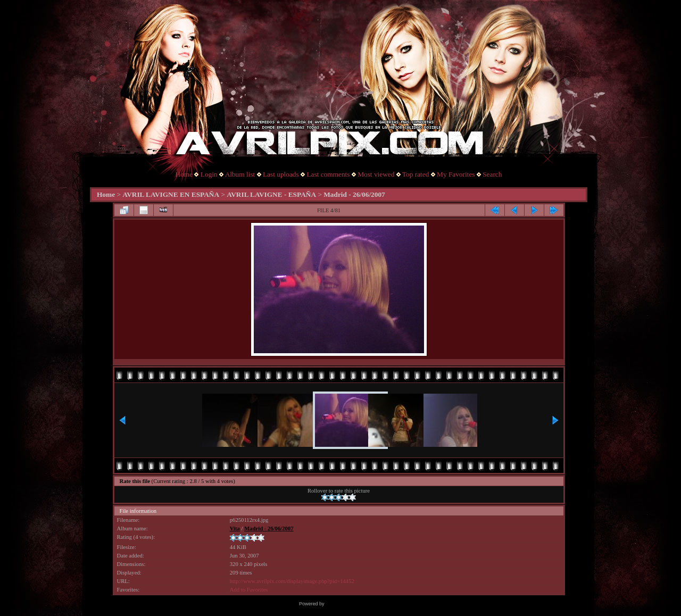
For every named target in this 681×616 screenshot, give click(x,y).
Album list (240, 174)
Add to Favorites (249, 590)
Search (492, 174)
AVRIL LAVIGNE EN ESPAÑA (171, 194)
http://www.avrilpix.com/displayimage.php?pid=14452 (292, 581)
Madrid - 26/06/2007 (354, 194)
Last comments (328, 174)
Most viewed (376, 174)
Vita (235, 528)
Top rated (416, 174)
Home (184, 174)
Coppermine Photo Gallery (354, 604)
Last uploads (281, 174)
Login (209, 174)
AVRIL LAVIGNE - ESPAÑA (271, 194)
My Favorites (456, 174)
